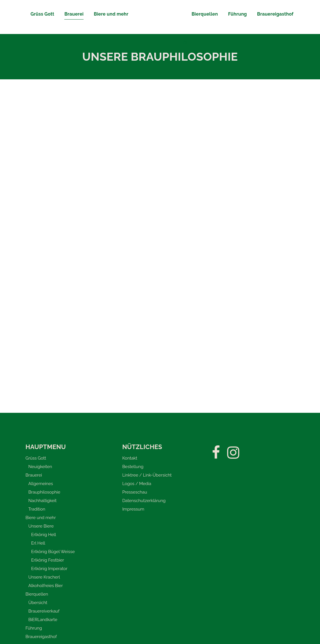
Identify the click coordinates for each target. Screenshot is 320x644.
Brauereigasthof (41, 637)
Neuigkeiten (40, 467)
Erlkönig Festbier (48, 560)
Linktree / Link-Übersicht (147, 475)
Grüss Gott (36, 458)
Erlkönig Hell (44, 535)
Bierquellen (37, 594)
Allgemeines (41, 484)
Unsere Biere (41, 526)
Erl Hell (38, 543)
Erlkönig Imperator (49, 569)
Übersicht (38, 603)
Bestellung (133, 467)
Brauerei (34, 475)
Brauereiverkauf (44, 611)
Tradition (37, 509)
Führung (34, 628)
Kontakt (130, 458)
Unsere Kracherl (44, 577)
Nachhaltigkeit (42, 501)
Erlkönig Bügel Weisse (53, 552)
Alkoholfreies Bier (46, 586)
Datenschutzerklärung (144, 501)
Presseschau (135, 492)
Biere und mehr (41, 518)
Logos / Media (137, 484)
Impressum (133, 509)
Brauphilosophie (44, 492)
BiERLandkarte (43, 620)
